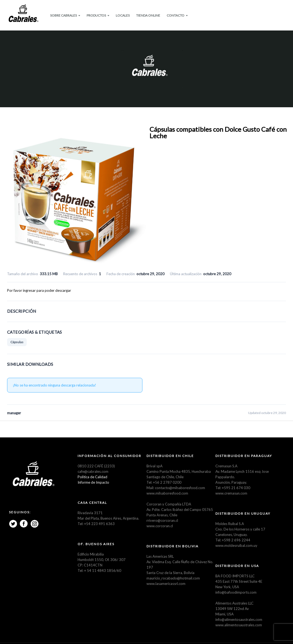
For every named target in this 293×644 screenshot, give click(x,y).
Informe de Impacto (93, 483)
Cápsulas (17, 343)
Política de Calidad (92, 477)
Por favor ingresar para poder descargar (39, 291)
